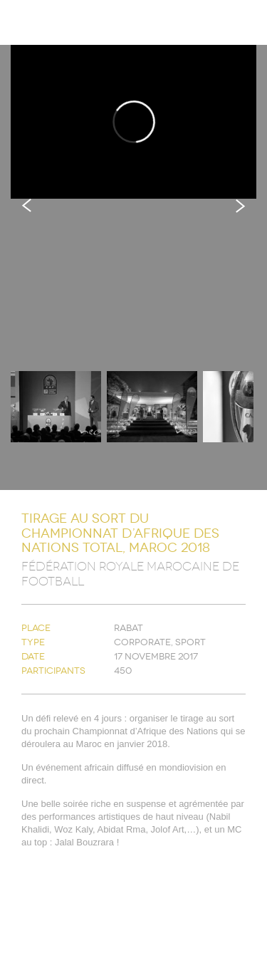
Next (240, 205)
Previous (27, 205)
